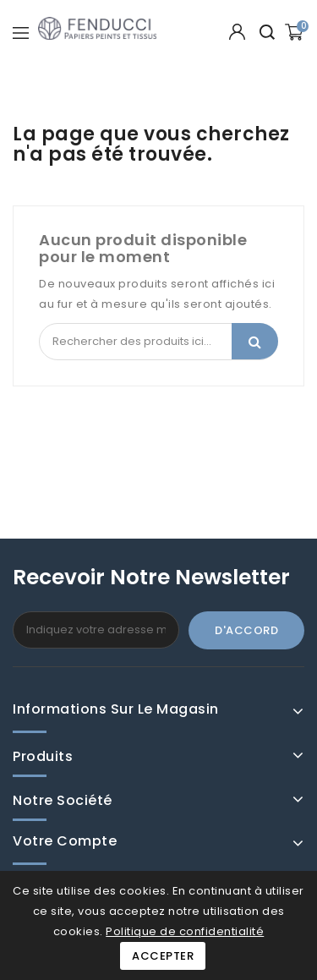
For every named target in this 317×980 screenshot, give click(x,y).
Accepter (163, 956)
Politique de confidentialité (185, 931)
